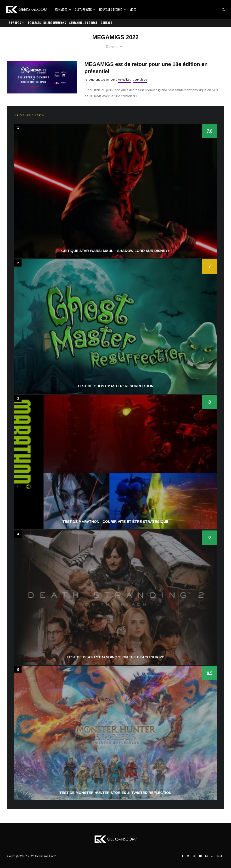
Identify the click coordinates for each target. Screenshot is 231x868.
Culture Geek (83, 9)
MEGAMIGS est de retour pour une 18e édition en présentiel (146, 68)
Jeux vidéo (61, 9)
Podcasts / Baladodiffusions (47, 23)
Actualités (124, 79)
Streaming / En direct (83, 23)
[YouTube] (200, 856)
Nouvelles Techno (111, 9)
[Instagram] (194, 856)
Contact (107, 23)
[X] (188, 856)
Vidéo (133, 9)
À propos (15, 23)
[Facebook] (183, 856)
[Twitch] (206, 856)
